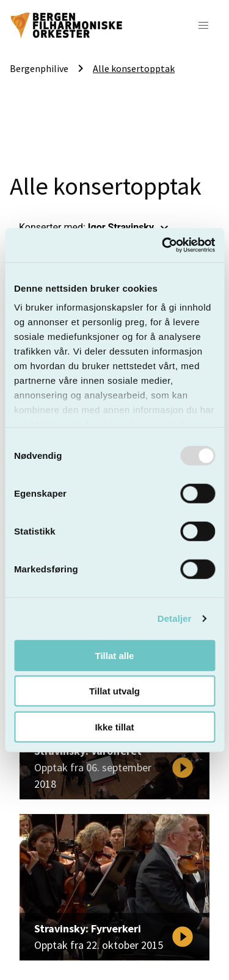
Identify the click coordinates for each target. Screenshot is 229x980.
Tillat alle (115, 655)
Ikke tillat (114, 726)
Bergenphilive (39, 68)
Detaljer (175, 618)
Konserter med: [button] (95, 228)
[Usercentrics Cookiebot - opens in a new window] (163, 245)
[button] (203, 26)
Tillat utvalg (114, 691)
